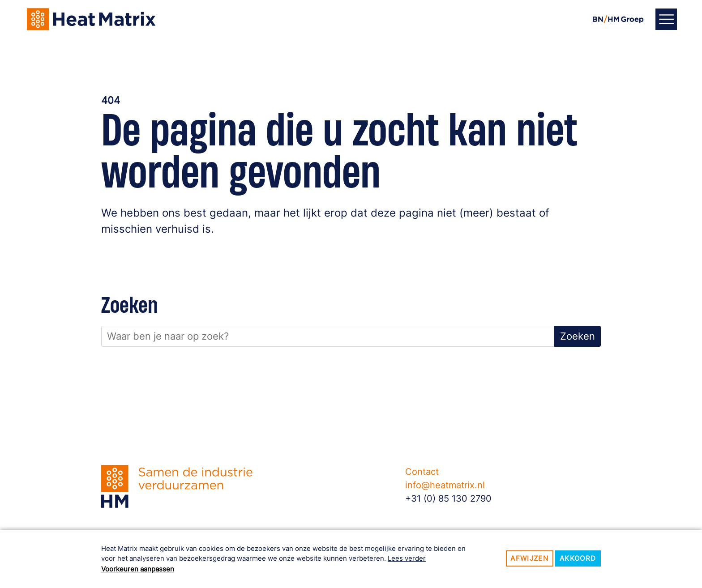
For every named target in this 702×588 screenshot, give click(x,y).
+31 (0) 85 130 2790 (448, 499)
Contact (422, 472)
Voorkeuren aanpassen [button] (138, 569)
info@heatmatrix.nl (445, 485)
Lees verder (407, 558)
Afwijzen (529, 558)
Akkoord (578, 558)
